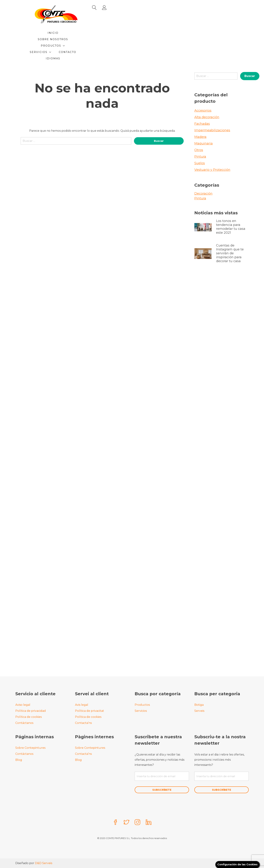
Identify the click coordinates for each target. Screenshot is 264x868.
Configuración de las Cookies (235, 864)
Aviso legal (23, 704)
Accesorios (203, 91)
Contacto (118, 39)
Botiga (199, 704)
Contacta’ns (83, 722)
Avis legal (82, 704)
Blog (19, 759)
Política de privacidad (31, 710)
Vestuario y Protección (212, 151)
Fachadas (202, 105)
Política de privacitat (90, 710)
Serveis (199, 710)
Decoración (203, 174)
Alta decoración (207, 98)
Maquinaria (204, 124)
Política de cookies (29, 716)
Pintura (200, 137)
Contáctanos (24, 722)
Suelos (200, 144)
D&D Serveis (44, 863)
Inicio (80, 33)
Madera (200, 118)
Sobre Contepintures (30, 747)
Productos (140, 33)
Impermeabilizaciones (212, 111)
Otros (199, 131)
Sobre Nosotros (108, 33)
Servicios (171, 33)
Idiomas (141, 39)
